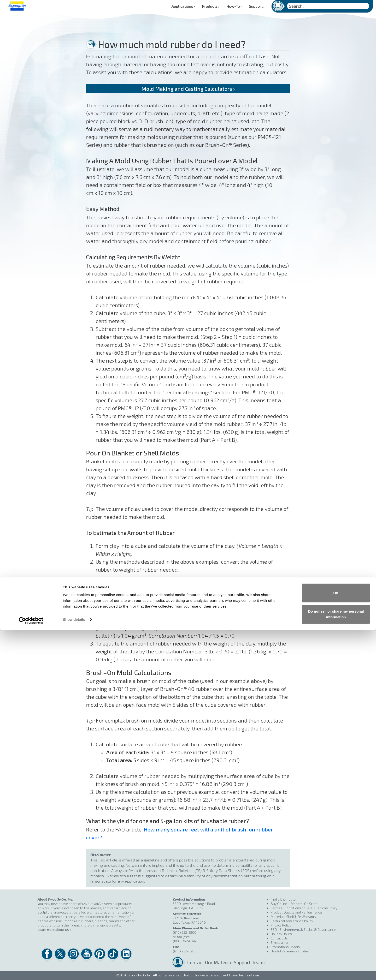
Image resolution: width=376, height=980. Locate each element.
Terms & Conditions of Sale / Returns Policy (304, 908)
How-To (234, 6)
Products (211, 6)
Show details (74, 970)
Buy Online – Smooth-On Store (294, 904)
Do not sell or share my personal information (336, 964)
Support (257, 6)
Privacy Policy (281, 925)
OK (336, 943)
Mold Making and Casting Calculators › (188, 89)
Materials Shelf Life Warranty (293, 917)
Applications (183, 6)
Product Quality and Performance (296, 912)
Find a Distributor (284, 899)
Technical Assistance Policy (292, 921)
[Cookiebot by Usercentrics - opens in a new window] (31, 971)
